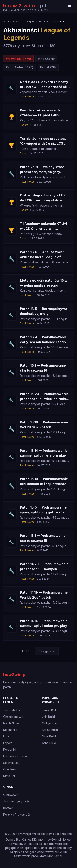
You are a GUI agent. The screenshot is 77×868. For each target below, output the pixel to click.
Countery (10, 769)
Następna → (47, 651)
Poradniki (10, 750)
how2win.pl (15, 675)
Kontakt (8, 808)
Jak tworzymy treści (17, 801)
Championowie (13, 717)
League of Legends (37, 21)
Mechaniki (10, 730)
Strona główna (12, 21)
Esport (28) (48, 67)
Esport (8, 743)
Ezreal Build (50, 710)
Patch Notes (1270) (20, 67)
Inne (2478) (46, 59)
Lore (6, 736)
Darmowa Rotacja (15, 756)
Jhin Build (48, 717)
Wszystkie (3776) (18, 59)
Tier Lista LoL (12, 710)
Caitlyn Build (50, 723)
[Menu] (70, 7)
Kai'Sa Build (50, 730)
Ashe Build (49, 743)
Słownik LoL (11, 763)
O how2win (11, 795)
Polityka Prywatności (17, 814)
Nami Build (49, 736)
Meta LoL (9, 776)
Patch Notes (11, 723)
